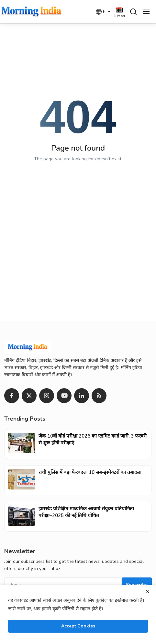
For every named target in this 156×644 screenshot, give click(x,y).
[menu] (146, 12)
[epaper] (119, 12)
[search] (133, 12)
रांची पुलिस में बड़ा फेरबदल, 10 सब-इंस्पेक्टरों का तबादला (90, 472)
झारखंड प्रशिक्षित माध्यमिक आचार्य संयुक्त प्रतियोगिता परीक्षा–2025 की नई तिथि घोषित (86, 512)
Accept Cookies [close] (78, 626)
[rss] (99, 396)
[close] (148, 592)
